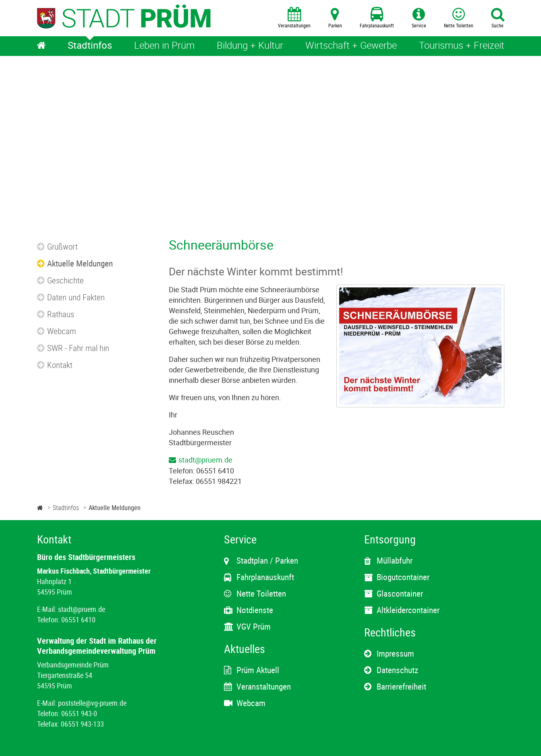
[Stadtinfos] (90, 46)
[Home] (41, 46)
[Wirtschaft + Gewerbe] (351, 46)
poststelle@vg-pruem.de (92, 703)
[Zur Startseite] (40, 508)
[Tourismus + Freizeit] (462, 46)
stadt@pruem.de (205, 460)
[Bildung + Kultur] (250, 46)
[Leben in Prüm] (164, 46)
